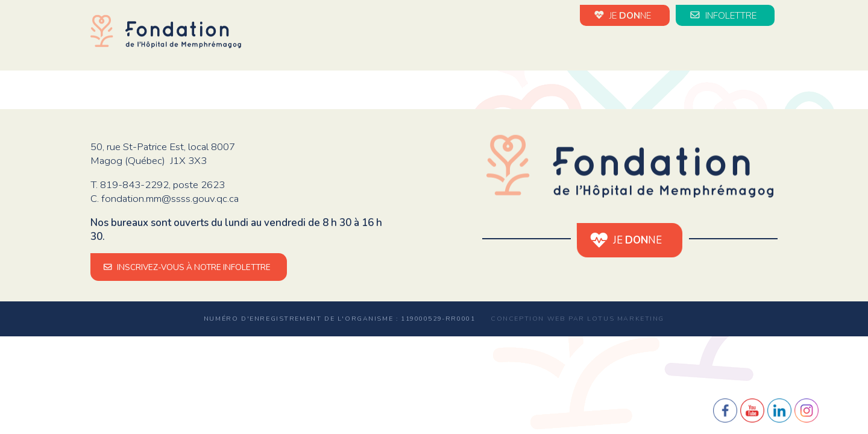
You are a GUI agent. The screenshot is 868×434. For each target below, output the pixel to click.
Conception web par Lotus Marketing (577, 319)
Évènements (548, 47)
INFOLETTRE (725, 15)
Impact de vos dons (649, 47)
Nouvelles (471, 47)
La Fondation (392, 47)
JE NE (624, 15)
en (772, 48)
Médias (737, 47)
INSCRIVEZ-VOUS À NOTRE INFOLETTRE (189, 267)
